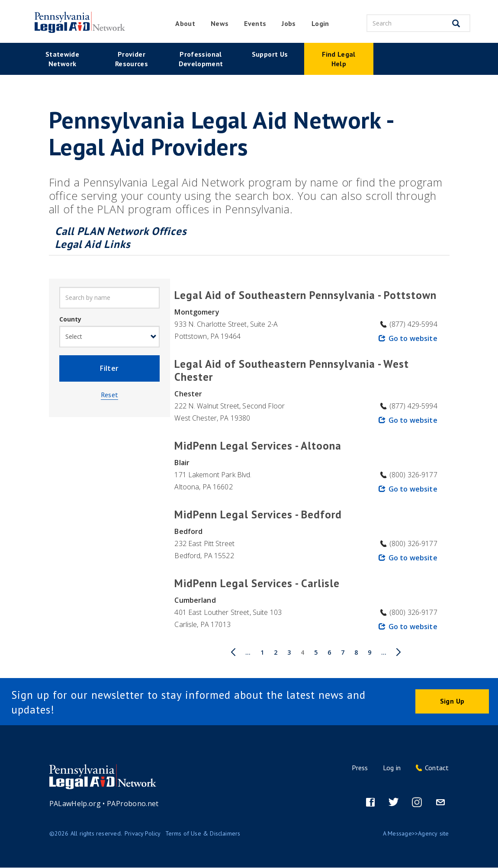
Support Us (270, 54)
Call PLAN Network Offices (122, 231)
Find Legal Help (339, 59)
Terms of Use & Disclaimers (203, 833)
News (220, 23)
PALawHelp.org (75, 804)
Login (320, 23)
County (70, 319)
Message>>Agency (413, 833)
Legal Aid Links (93, 244)
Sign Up (452, 701)
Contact (437, 768)
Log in (392, 768)
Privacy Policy (143, 833)
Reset (109, 397)
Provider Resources (132, 59)
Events (255, 23)
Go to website (413, 338)
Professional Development (201, 59)
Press (360, 768)
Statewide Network (62, 59)
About (185, 23)
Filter (109, 370)
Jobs (289, 23)
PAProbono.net (133, 804)
